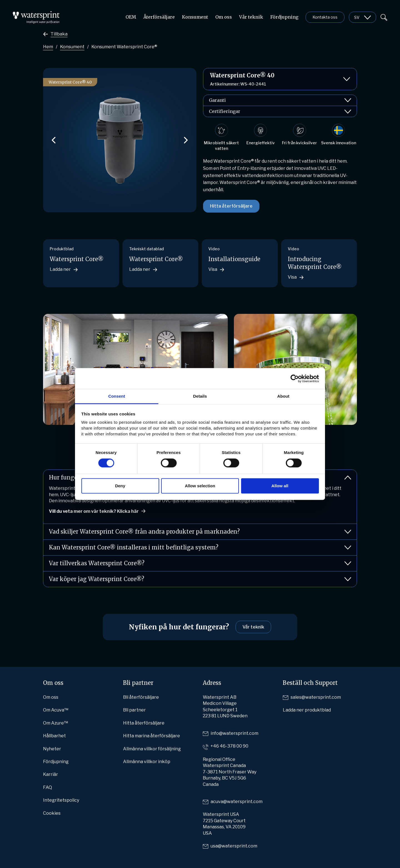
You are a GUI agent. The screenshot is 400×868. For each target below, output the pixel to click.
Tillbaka (59, 34)
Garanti (280, 100)
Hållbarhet (54, 736)
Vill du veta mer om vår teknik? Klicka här (94, 511)
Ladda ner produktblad (307, 710)
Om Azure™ (56, 723)
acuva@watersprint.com (237, 802)
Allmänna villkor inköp (147, 762)
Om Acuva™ (56, 710)
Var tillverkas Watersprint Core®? (200, 563)
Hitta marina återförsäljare (152, 736)
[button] (54, 140)
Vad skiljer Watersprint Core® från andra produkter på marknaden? (200, 532)
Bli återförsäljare (141, 697)
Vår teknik (251, 17)
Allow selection (200, 486)
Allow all (280, 486)
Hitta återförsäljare (231, 206)
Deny (120, 486)
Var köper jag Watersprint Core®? (200, 579)
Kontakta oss (325, 17)
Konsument (195, 17)
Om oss (224, 17)
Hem (48, 47)
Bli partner (134, 710)
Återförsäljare (159, 17)
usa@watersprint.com (234, 846)
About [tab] (283, 396)
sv (357, 17)
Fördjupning (284, 17)
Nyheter (52, 749)
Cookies (52, 813)
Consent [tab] (117, 396)
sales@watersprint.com (316, 697)
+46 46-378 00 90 (229, 746)
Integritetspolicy (61, 800)
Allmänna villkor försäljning (152, 749)
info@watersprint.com (234, 733)
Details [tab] (200, 396)
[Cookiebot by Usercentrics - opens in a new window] (295, 379)
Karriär (51, 774)
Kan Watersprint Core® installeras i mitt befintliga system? (200, 547)
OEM (131, 17)
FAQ (47, 787)
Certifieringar (280, 111)
